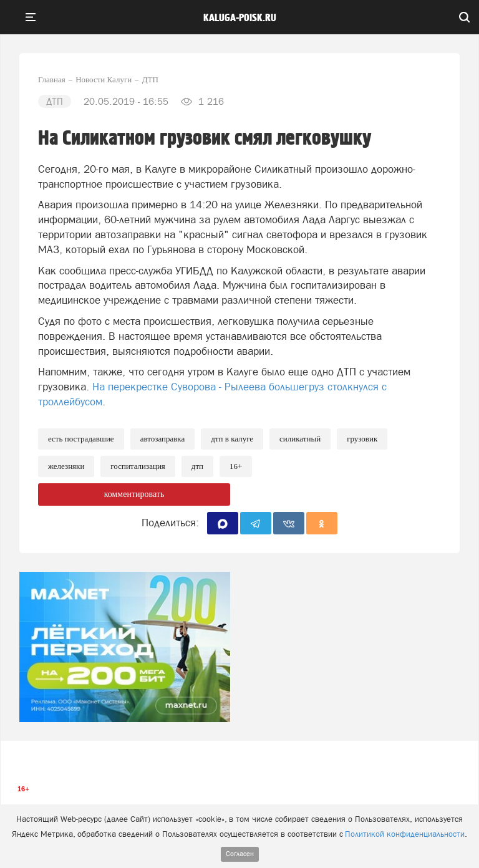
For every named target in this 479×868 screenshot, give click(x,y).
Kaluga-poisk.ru (240, 18)
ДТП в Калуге (232, 439)
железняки (66, 466)
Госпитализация (138, 466)
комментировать (134, 494)
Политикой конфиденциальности (405, 834)
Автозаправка (163, 439)
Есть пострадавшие (81, 439)
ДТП (197, 466)
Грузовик (362, 439)
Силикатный (300, 439)
